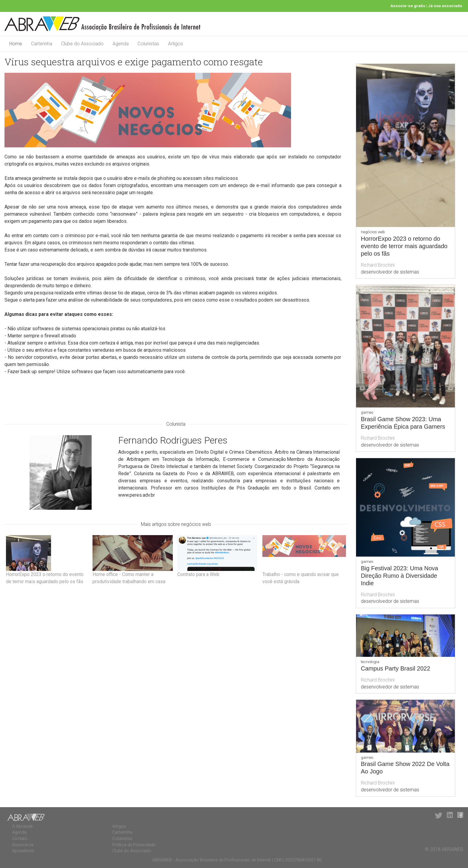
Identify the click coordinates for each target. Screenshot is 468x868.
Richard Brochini (378, 265)
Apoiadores (23, 851)
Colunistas (148, 44)
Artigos (176, 44)
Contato (20, 839)
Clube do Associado (82, 44)
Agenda (121, 44)
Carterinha (42, 44)
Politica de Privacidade (134, 845)
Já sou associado (445, 6)
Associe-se (23, 845)
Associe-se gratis (408, 6)
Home (16, 44)
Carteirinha (122, 832)
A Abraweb (23, 826)
